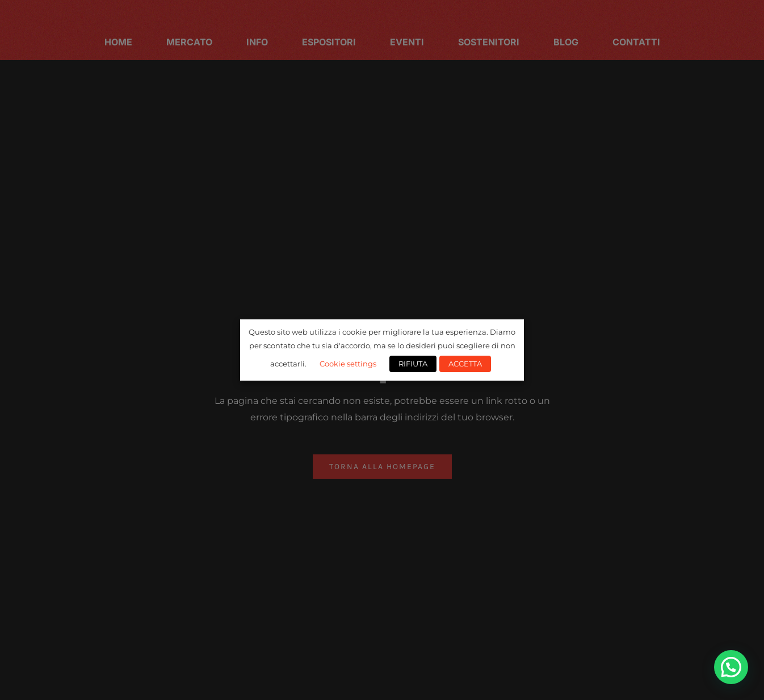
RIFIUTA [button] (413, 364)
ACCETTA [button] (465, 364)
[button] (731, 667)
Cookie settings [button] (348, 364)
